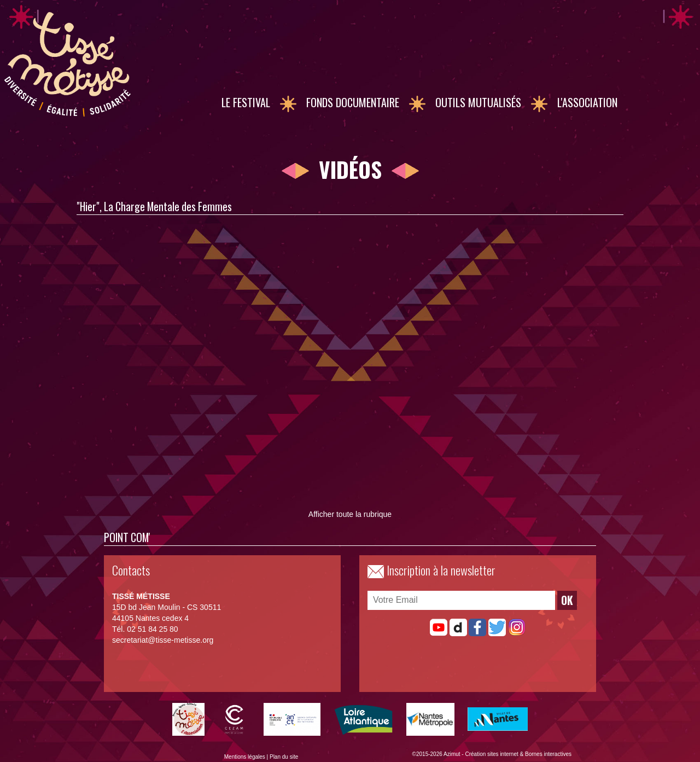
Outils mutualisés (478, 102)
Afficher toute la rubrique (350, 514)
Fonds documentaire (353, 102)
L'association (587, 102)
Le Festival (246, 102)
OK (567, 600)
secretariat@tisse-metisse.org (163, 640)
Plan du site (284, 757)
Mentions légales (245, 757)
